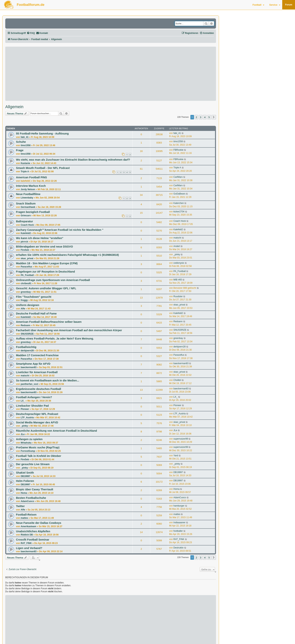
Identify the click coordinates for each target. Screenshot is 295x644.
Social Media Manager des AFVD (37, 422)
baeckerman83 (29, 367)
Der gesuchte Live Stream (33, 464)
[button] (214, 117)
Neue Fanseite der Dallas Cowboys (39, 523)
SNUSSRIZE (27, 334)
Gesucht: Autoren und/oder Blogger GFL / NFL (46, 288)
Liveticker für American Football (37, 372)
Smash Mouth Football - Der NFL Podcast (43, 168)
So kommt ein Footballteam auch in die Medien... (48, 380)
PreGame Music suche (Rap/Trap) (38, 447)
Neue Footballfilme (28, 194)
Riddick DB (27, 535)
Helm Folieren (25, 481)
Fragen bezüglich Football (33, 212)
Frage (20, 150)
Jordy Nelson (28, 189)
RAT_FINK (26, 543)
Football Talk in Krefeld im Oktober (39, 456)
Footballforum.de (31, 5)
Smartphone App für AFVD (33, 364)
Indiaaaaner (179, 522)
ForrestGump (28, 451)
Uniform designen (28, 305)
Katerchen (179, 203)
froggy (24, 300)
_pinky (177, 254)
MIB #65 (178, 280)
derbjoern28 (27, 351)
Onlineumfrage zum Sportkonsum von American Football (53, 280)
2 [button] (196, 117)
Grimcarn (26, 216)
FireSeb (25, 250)
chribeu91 (26, 283)
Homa (24, 493)
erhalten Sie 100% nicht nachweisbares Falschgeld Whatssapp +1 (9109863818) (67, 255)
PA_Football (27, 275)
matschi (177, 238)
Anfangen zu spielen (29, 439)
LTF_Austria (27, 418)
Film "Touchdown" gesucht (34, 297)
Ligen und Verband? (29, 548)
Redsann (25, 325)
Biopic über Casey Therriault (35, 489)
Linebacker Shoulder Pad (32, 406)
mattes (24, 518)
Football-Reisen (26, 515)
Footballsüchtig (26, 347)
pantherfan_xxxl (29, 384)
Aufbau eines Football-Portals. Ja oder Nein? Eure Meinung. (55, 339)
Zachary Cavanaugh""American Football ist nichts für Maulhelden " (60, 230)
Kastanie (25, 163)
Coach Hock (27, 225)
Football (258, 5)
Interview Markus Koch (31, 186)
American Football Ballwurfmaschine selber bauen (49, 322)
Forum (289, 5)
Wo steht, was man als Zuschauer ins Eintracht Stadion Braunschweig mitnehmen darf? (73, 160)
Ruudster (178, 296)
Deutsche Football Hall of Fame (36, 314)
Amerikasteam (29, 526)
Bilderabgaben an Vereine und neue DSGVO (44, 247)
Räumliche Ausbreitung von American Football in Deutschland (56, 431)
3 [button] (201, 117)
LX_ (23, 401)
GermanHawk (28, 207)
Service (275, 5)
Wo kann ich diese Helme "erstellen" (40, 238)
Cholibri (177, 380)
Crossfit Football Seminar (33, 540)
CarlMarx (178, 177)
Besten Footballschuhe (31, 498)
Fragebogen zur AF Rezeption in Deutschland (45, 272)
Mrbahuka (26, 443)
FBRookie (178, 150)
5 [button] (209, 117)
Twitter (20, 506)
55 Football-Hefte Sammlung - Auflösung (42, 134)
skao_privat (27, 258)
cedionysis (179, 263)
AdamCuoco (27, 501)
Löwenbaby (27, 198)
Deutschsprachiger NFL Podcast (37, 414)
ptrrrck (24, 242)
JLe (23, 434)
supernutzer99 (181, 439)
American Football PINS (32, 177)
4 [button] (205, 117)
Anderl (177, 246)
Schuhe (21, 142)
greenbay (26, 292)
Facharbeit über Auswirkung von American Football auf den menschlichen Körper (69, 330)
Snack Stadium (26, 204)
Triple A (25, 172)
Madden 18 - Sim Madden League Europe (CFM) (47, 263)
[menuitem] (31, 33)
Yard (176, 456)
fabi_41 (25, 137)
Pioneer (25, 409)
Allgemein (14, 107)
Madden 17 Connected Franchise (37, 355)
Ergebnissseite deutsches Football (39, 389)
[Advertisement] (111, 74)
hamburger (179, 506)
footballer (178, 531)
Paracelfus (26, 267)
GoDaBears (179, 194)
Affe (23, 309)
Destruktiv (179, 548)
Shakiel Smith (25, 473)
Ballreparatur (24, 221)
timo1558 (26, 145)
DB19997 (25, 476)
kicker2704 (179, 212)
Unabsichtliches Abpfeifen (33, 531)
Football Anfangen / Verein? (34, 397)
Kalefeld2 (26, 233)
